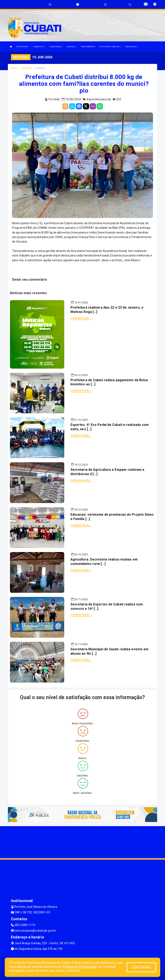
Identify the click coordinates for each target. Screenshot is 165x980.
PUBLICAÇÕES (132, 47)
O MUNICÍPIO (39, 47)
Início (14, 68)
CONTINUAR (141, 967)
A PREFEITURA (23, 47)
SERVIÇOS (72, 47)
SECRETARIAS (56, 47)
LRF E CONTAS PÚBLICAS (110, 47)
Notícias (27, 68)
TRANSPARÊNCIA (88, 47)
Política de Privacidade (80, 967)
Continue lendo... (81, 318)
